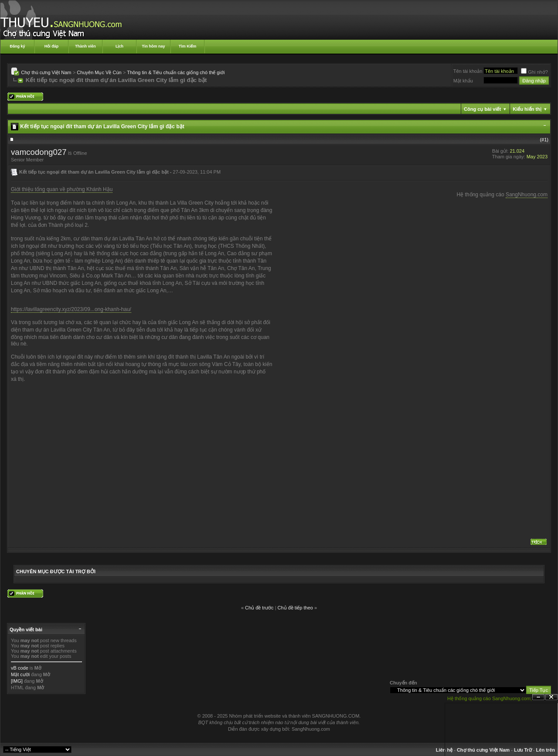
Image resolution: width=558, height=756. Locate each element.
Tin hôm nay (154, 46)
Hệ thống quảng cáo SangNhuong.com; (490, 698)
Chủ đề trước (259, 608)
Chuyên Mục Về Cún (99, 72)
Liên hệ (444, 750)
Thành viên (85, 46)
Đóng (551, 697)
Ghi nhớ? (534, 72)
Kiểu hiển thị (527, 109)
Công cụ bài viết (482, 109)
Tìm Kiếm (188, 46)
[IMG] (17, 681)
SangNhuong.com (527, 195)
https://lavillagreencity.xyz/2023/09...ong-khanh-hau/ (71, 309)
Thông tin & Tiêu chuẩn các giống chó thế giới (176, 72)
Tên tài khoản (468, 71)
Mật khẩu (463, 81)
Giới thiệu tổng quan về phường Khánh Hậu (62, 189)
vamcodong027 (39, 152)
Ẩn (538, 697)
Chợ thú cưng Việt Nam (46, 72)
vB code (20, 668)
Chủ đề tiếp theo (295, 608)
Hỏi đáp (52, 46)
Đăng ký (17, 46)
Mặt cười (20, 674)
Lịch (119, 46)
